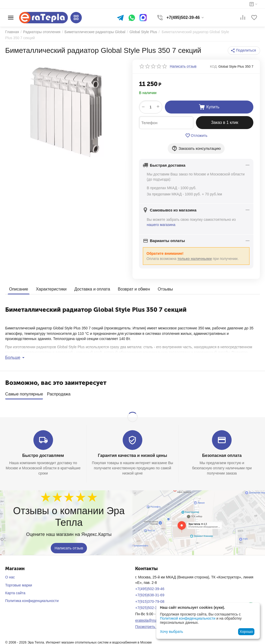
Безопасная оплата (222, 454)
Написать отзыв (69, 546)
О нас (10, 575)
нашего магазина (161, 225)
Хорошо (246, 632)
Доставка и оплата (92, 289)
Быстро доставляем (43, 454)
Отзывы (165, 289)
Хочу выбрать (171, 632)
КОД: (214, 66)
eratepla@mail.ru (149, 619)
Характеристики (51, 289)
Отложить (196, 136)
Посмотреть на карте (153, 625)
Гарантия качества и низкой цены (132, 454)
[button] (244, 51)
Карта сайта (15, 591)
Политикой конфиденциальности (188, 618)
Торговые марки (19, 583)
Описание (19, 289)
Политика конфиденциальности (32, 599)
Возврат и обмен (134, 289)
